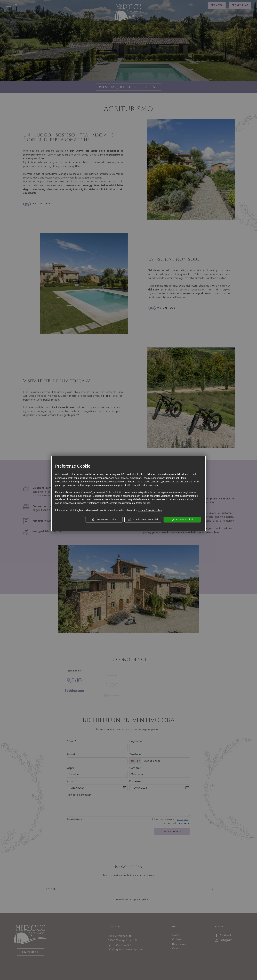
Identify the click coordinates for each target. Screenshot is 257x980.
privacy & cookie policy (150, 510)
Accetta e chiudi (182, 520)
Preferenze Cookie (104, 520)
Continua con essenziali (143, 520)
